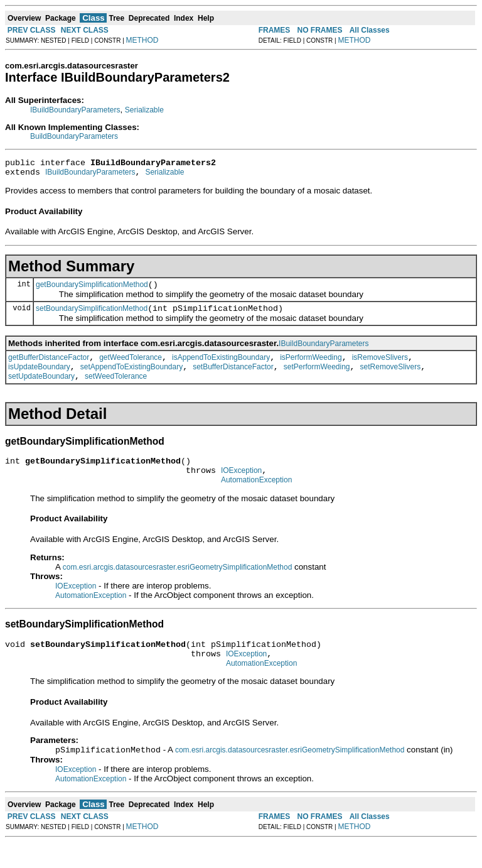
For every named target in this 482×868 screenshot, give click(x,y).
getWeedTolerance (131, 367)
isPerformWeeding (311, 367)
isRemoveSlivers (380, 367)
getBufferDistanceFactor (49, 367)
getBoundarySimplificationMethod (92, 290)
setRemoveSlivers (391, 378)
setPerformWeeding (317, 378)
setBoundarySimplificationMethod (92, 316)
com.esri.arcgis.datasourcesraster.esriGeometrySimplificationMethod (177, 586)
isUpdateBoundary (39, 378)
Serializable (144, 110)
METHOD (142, 40)
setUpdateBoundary (41, 389)
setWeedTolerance (116, 389)
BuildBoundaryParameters (74, 136)
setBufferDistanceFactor (233, 378)
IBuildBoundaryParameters (75, 110)
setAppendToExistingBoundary (131, 378)
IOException (241, 487)
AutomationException (256, 499)
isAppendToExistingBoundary (221, 367)
